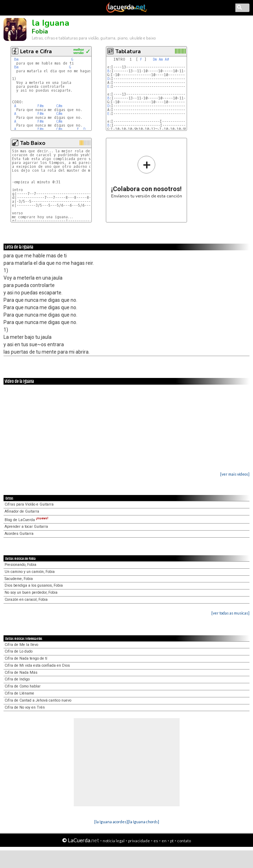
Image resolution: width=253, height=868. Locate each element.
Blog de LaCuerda (26, 520)
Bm (16, 59)
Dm (155, 59)
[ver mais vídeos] (235, 474)
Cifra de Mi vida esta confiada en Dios (37, 665)
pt (172, 841)
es (156, 841)
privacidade (139, 841)
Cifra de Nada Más (21, 673)
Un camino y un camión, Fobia (30, 572)
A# (167, 59)
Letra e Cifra (36, 51)
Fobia (40, 31)
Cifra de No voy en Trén (25, 707)
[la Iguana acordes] (111, 822)
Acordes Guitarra (19, 534)
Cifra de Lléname (19, 693)
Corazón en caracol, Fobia (26, 600)
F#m (40, 106)
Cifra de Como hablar (23, 686)
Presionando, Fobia (20, 565)
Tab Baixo (33, 143)
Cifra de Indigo (17, 679)
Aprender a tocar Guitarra (26, 527)
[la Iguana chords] (143, 822)
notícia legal (114, 841)
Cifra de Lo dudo (19, 651)
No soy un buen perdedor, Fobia (31, 592)
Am (161, 59)
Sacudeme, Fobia (19, 579)
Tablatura (128, 51)
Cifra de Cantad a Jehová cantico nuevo (38, 700)
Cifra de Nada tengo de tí (26, 658)
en (164, 841)
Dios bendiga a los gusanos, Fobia (34, 585)
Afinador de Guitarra (22, 511)
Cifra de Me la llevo (21, 645)
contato (184, 841)
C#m (59, 106)
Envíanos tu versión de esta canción (147, 177)
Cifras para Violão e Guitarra (29, 504)
